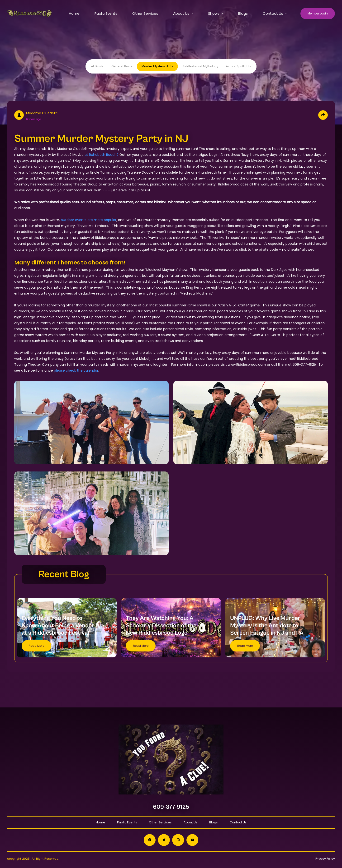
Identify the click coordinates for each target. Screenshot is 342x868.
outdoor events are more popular (89, 220)
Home (74, 13)
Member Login (318, 13)
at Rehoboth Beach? (102, 155)
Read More (36, 646)
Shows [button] (214, 13)
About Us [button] (182, 13)
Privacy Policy (325, 859)
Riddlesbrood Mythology (200, 66)
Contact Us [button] (273, 13)
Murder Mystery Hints (157, 66)
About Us (190, 822)
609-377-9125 (171, 807)
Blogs (243, 13)
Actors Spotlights (238, 66)
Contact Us (238, 822)
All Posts (97, 66)
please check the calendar (76, 370)
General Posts (122, 66)
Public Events (106, 13)
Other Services (145, 13)
